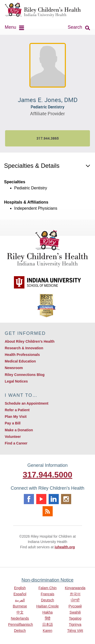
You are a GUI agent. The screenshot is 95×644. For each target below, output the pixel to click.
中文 (20, 612)
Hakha (47, 612)
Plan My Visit (16, 417)
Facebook (29, 499)
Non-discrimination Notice (48, 580)
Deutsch (48, 600)
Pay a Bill (13, 423)
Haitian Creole (48, 606)
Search (75, 27)
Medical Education (20, 361)
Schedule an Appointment (27, 403)
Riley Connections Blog (25, 375)
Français (48, 594)
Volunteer (13, 437)
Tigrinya (75, 624)
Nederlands (20, 618)
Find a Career (16, 443)
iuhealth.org (65, 547)
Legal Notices (16, 381)
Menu (11, 27)
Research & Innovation (24, 348)
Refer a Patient (17, 410)
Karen (48, 631)
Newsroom (14, 368)
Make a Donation (19, 430)
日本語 (48, 624)
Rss (48, 511)
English (20, 588)
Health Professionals (22, 355)
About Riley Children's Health (30, 341)
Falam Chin (48, 588)
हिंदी (48, 618)
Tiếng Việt (75, 631)
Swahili (75, 612)
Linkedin (54, 499)
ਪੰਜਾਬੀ (75, 600)
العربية (20, 600)
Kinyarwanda (75, 588)
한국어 (75, 594)
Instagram (66, 499)
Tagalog (75, 618)
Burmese (20, 606)
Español (20, 594)
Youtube (41, 499)
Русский (75, 606)
